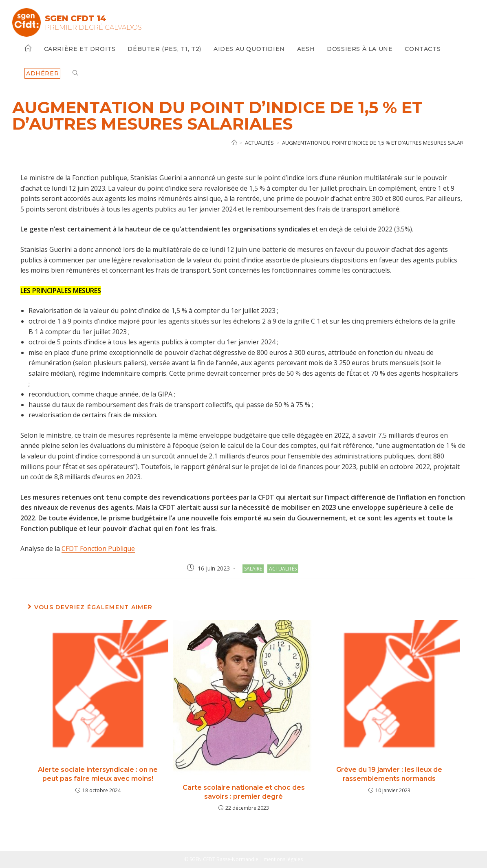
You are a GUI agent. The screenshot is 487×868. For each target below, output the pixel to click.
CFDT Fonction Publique (98, 549)
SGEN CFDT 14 (76, 18)
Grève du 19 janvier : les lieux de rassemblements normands (389, 774)
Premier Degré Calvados (93, 28)
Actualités (283, 569)
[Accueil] (234, 143)
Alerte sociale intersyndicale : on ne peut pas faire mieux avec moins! (98, 774)
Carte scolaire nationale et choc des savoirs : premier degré (244, 792)
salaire (253, 569)
